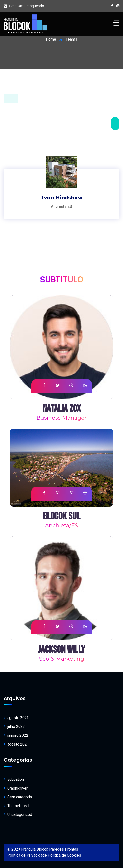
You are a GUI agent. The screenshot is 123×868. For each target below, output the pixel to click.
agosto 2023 (18, 718)
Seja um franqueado (27, 6)
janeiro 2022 (18, 735)
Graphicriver (17, 788)
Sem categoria (20, 797)
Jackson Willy (61, 650)
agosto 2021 (18, 744)
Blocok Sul (62, 516)
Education (16, 779)
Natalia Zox (62, 409)
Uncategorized (20, 815)
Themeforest (18, 806)
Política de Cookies (64, 855)
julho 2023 (16, 727)
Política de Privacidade (27, 855)
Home (51, 39)
